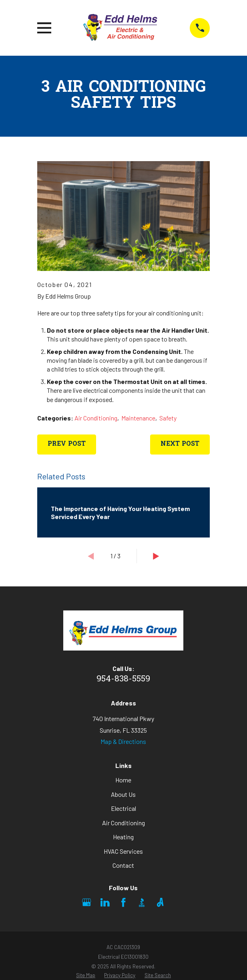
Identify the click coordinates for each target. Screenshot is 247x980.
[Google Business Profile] (86, 902)
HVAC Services (123, 851)
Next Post (180, 444)
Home (123, 780)
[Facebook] (123, 902)
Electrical (123, 808)
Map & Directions (123, 741)
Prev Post (67, 444)
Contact (123, 865)
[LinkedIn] (105, 902)
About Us (123, 794)
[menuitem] (86, 975)
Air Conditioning (96, 418)
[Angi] (160, 902)
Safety (168, 418)
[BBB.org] (142, 902)
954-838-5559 (123, 679)
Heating (123, 837)
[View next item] (156, 556)
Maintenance (138, 418)
